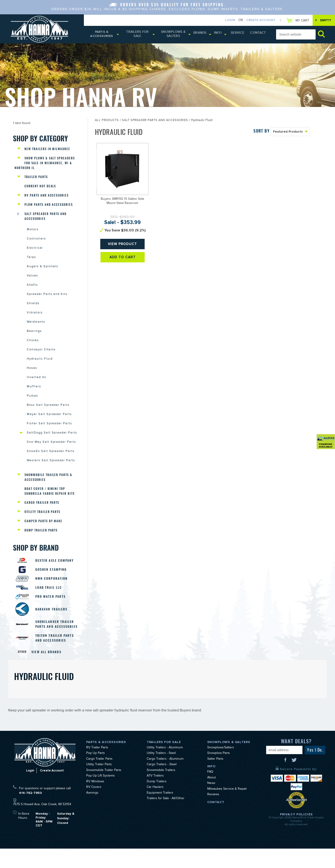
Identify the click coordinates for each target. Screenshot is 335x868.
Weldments (36, 328)
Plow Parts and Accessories (49, 208)
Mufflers (34, 395)
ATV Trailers (155, 795)
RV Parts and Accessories (47, 198)
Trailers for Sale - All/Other (166, 818)
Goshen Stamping (53, 581)
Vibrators (35, 319)
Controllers (36, 243)
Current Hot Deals (40, 189)
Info (222, 35)
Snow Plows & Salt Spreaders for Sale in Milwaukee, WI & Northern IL (45, 165)
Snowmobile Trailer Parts (104, 790)
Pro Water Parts (52, 610)
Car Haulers (155, 807)
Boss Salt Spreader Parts (48, 413)
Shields (33, 309)
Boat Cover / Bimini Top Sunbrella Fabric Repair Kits (50, 501)
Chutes (33, 347)
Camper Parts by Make (43, 532)
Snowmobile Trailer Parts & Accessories (48, 487)
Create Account (257, 20)
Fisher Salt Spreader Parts (49, 432)
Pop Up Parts (96, 773)
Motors (33, 234)
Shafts (32, 290)
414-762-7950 (30, 812)
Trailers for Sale (140, 35)
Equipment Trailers (160, 813)
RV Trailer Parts (97, 767)
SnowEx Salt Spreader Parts (51, 461)
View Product (123, 247)
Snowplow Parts (219, 773)
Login (227, 20)
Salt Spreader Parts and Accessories (46, 219)
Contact (259, 35)
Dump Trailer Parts (41, 542)
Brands (204, 35)
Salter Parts (215, 779)
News (211, 803)
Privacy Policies (296, 834)
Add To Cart (123, 263)
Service (241, 35)
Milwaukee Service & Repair (227, 809)
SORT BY (262, 132)
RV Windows (95, 801)
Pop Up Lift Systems (100, 795)
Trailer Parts (36, 179)
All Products (107, 122)
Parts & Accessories (102, 35)
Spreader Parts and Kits (47, 300)
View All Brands (47, 671)
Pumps (32, 404)
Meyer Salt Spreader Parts (49, 423)
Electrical (35, 252)
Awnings (92, 813)
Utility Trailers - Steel (161, 773)
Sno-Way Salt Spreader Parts (51, 451)
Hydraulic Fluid (40, 366)
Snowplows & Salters (177, 35)
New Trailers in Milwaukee (47, 150)
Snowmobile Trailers (161, 790)
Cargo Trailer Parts (42, 513)
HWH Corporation (53, 591)
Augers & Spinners (43, 271)
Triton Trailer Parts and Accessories (56, 657)
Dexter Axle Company (56, 572)
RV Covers (94, 807)
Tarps (31, 262)
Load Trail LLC (50, 600)
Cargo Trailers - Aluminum (165, 779)
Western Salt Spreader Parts (51, 470)
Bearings (34, 338)
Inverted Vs (36, 385)
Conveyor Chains (41, 357)
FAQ (210, 792)
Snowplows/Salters (221, 767)
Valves (32, 281)
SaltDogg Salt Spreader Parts (52, 442)
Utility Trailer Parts (42, 523)
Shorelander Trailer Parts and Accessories (56, 640)
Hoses (32, 376)
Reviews (213, 814)
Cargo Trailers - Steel (162, 784)
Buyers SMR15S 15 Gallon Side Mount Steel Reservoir (122, 203)
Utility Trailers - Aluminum (165, 767)
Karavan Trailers (53, 623)
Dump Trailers (157, 801)
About (212, 797)
